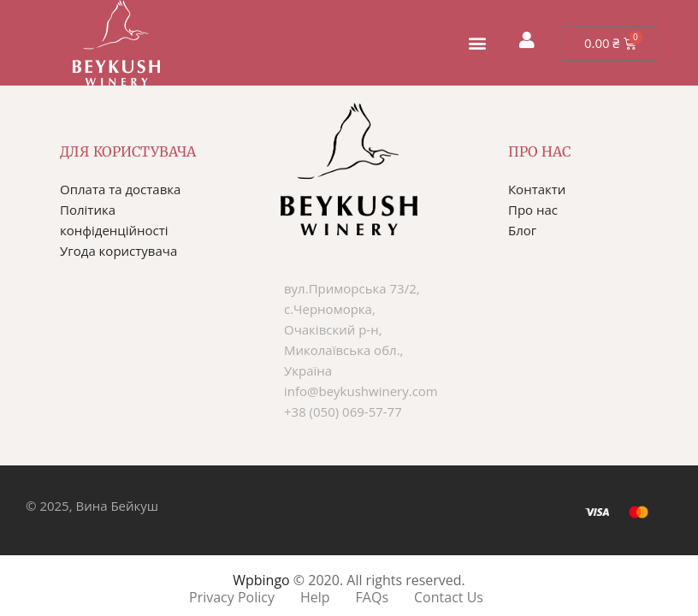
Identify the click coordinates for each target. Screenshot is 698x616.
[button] (477, 43)
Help (315, 597)
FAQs (372, 597)
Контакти (537, 189)
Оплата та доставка (120, 189)
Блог (522, 230)
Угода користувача (118, 251)
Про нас (533, 210)
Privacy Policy (232, 597)
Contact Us (449, 597)
